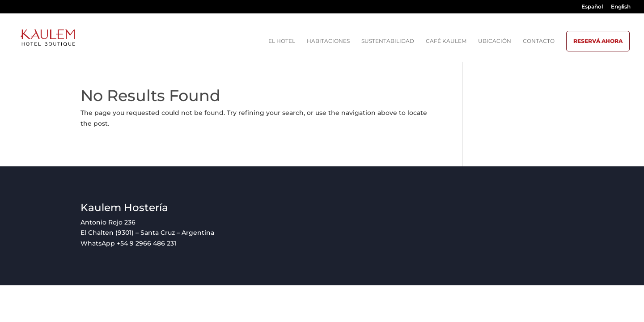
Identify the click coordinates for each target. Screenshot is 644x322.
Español (592, 7)
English (621, 7)
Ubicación (495, 41)
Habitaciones (328, 41)
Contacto (539, 41)
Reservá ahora (598, 41)
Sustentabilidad (388, 41)
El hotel (282, 41)
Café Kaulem (446, 41)
